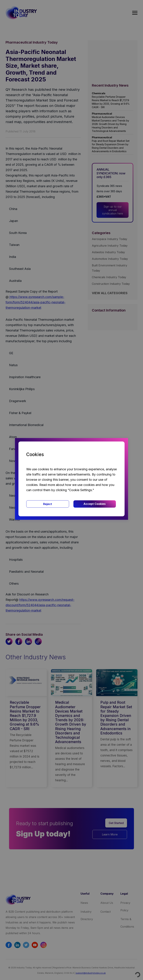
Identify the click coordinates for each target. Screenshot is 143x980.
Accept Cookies (95, 504)
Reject (48, 504)
